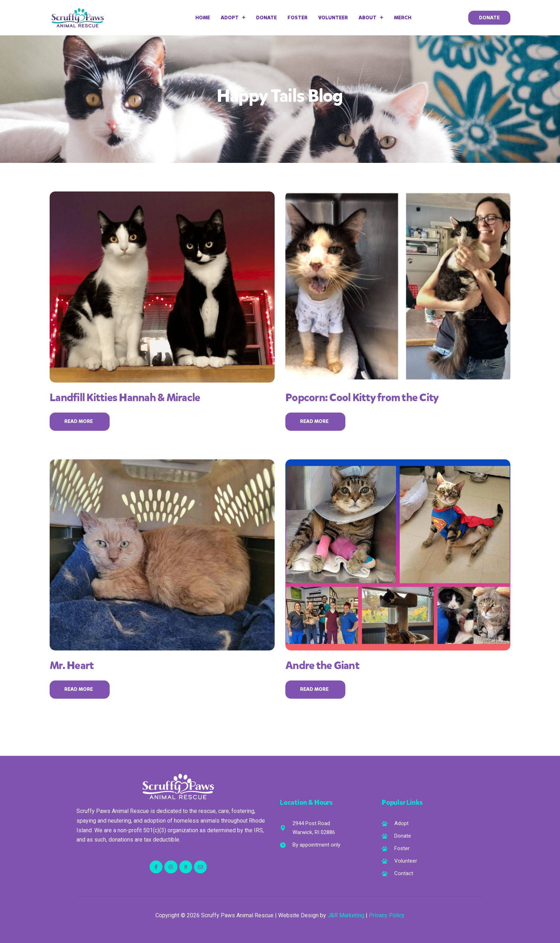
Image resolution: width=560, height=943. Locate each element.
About (371, 18)
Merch (403, 18)
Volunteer (333, 18)
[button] (489, 18)
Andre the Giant (322, 665)
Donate (266, 18)
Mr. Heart (72, 665)
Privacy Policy (387, 915)
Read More (80, 421)
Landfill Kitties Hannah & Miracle (125, 398)
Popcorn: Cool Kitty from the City (362, 398)
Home (203, 18)
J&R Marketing (346, 915)
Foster (297, 18)
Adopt (233, 18)
